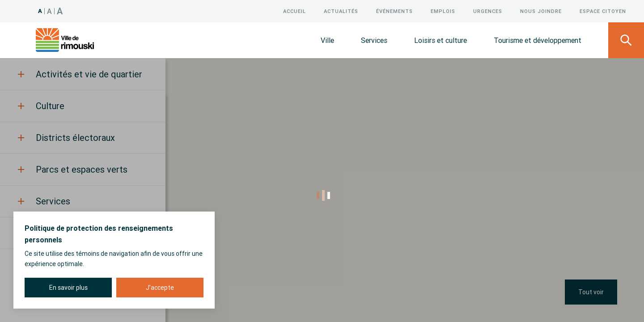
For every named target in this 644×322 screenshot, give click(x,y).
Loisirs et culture (441, 40)
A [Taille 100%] (40, 11)
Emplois (443, 11)
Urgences (488, 11)
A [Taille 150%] (60, 11)
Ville (327, 40)
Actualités (341, 11)
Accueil (294, 11)
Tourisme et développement (538, 40)
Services (374, 40)
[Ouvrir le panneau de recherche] (626, 40)
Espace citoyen (603, 11)
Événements (394, 11)
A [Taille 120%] (50, 11)
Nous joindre (541, 11)
